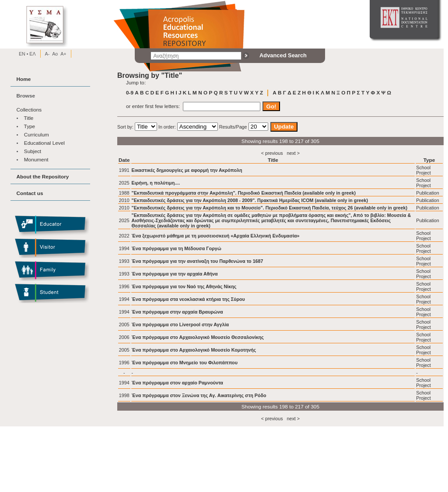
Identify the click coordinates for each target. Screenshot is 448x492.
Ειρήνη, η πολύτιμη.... (156, 183)
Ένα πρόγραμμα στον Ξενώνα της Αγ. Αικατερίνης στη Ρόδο (199, 395)
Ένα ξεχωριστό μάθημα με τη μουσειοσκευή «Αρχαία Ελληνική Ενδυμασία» (216, 236)
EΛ (32, 54)
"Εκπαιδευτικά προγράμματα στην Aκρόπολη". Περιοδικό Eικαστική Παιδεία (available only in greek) (244, 193)
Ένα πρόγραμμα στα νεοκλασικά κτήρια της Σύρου (188, 299)
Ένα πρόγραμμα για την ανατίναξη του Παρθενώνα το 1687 (198, 261)
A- (47, 54)
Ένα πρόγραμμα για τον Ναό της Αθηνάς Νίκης (184, 286)
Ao (55, 54)
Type (30, 126)
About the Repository (43, 176)
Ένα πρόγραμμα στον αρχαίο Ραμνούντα (177, 383)
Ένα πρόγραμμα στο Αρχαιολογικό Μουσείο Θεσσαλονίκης (198, 337)
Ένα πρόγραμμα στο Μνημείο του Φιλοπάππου (185, 363)
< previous (272, 153)
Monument (36, 159)
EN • (24, 54)
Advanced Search (283, 55)
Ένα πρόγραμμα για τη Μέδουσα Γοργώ (177, 248)
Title (29, 118)
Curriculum (37, 134)
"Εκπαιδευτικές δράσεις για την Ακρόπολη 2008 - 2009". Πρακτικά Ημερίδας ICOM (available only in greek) (250, 200)
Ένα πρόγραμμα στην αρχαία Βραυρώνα (177, 312)
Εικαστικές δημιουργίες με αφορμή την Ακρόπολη (187, 170)
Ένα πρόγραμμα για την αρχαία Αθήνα (175, 274)
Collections (29, 110)
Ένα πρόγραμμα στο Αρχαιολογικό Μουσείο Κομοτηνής (194, 350)
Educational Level (44, 143)
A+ (63, 54)
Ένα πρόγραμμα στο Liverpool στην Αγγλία (180, 325)
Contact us (30, 193)
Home (24, 79)
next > (293, 153)
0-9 (130, 92)
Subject (33, 151)
